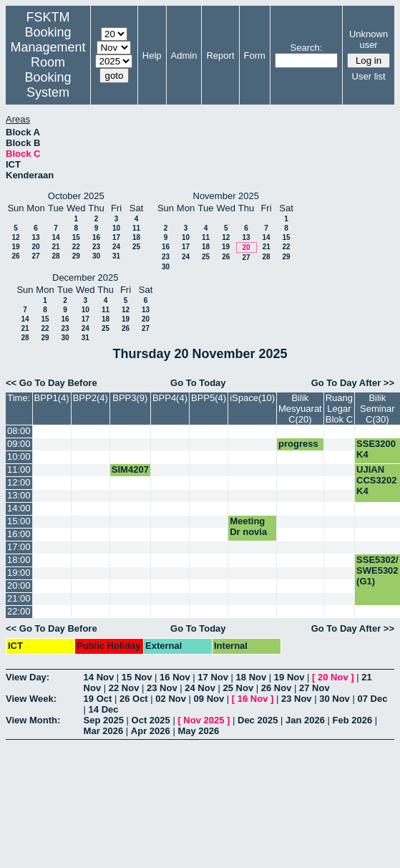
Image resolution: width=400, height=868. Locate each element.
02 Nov (171, 699)
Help (152, 56)
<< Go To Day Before (52, 383)
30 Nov (335, 699)
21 (55, 247)
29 (76, 256)
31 (116, 256)
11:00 (19, 469)
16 (96, 237)
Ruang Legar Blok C (339, 409)
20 (35, 247)
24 (116, 247)
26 (15, 256)
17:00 (19, 547)
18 (136, 237)
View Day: (28, 677)
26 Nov (277, 688)
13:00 (19, 495)
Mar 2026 (104, 731)
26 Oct (134, 699)
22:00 (19, 611)
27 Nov (314, 688)
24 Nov (200, 688)
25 (136, 247)
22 (76, 247)
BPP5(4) (209, 398)
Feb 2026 (353, 720)
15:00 (19, 521)
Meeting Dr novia (248, 526)
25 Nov (239, 688)
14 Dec (104, 709)
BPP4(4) (170, 398)
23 (96, 247)
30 (96, 256)
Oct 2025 (151, 720)
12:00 (19, 482)
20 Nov (333, 677)
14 (55, 237)
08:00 (19, 431)
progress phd (298, 449)
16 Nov (175, 677)
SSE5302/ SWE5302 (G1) (377, 570)
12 (15, 237)
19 (15, 247)
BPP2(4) (91, 398)
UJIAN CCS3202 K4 (376, 480)
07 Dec (372, 699)
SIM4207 (130, 469)
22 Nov (124, 688)
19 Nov (289, 677)
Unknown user (369, 39)
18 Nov (252, 677)
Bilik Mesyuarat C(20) (300, 409)
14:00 (19, 508)
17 (116, 237)
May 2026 (198, 731)
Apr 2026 (151, 731)
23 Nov (162, 688)
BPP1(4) (52, 398)
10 (116, 228)
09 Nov (209, 699)
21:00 (19, 598)
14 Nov (99, 677)
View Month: (33, 720)
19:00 (19, 573)
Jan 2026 (305, 720)
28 (55, 256)
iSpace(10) (252, 398)
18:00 (19, 560)
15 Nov (137, 677)
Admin (184, 56)
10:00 (19, 457)
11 (136, 228)
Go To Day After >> (353, 383)
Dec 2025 (258, 720)
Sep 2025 (104, 720)
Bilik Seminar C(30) (377, 409)
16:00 (19, 534)
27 (35, 256)
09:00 (19, 444)
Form (255, 56)
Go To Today (198, 383)
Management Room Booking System (48, 70)
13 (35, 237)
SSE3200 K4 (376, 449)
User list (369, 76)
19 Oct (98, 699)
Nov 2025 (204, 720)
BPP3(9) (130, 398)
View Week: (31, 699)
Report (220, 56)
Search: (307, 48)
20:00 (19, 585)
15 (76, 237)
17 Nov (213, 677)
